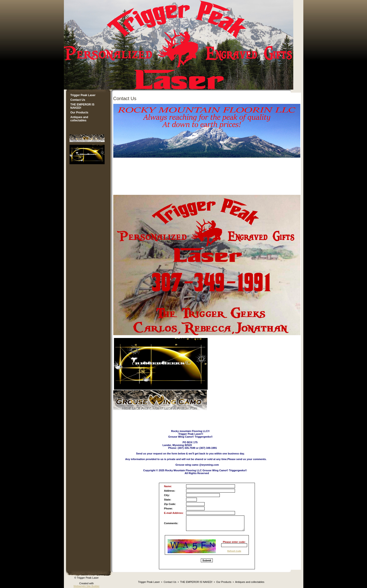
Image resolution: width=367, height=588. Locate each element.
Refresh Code (234, 551)
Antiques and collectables (79, 119)
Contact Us (78, 100)
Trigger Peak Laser (83, 95)
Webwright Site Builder (86, 586)
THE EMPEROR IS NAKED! (83, 106)
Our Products (79, 113)
